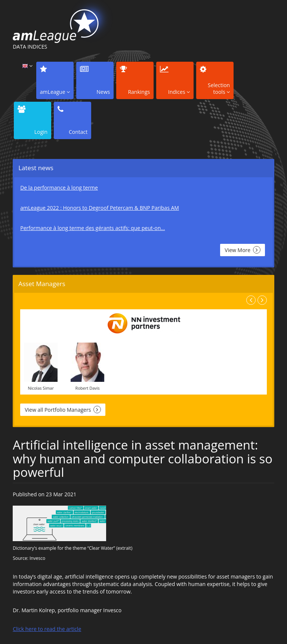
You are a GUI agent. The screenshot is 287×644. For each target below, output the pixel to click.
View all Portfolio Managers (63, 410)
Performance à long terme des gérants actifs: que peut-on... (92, 228)
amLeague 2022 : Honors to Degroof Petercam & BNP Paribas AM (100, 208)
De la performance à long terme (59, 188)
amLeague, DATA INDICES (64, 22)
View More (242, 250)
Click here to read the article (47, 629)
